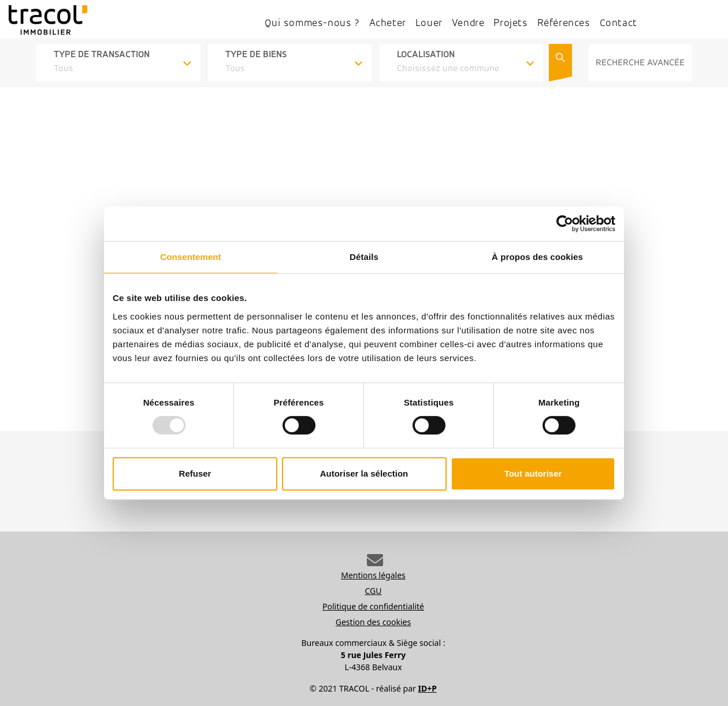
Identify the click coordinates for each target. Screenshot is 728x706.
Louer (429, 23)
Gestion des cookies (373, 622)
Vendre (468, 23)
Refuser (195, 473)
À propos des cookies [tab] (537, 257)
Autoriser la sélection (364, 473)
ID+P (427, 688)
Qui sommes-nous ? (312, 23)
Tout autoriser (533, 473)
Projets (510, 23)
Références (564, 23)
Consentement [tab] (190, 257)
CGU (374, 591)
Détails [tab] (364, 257)
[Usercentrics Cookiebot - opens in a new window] (565, 224)
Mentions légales (373, 575)
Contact (619, 23)
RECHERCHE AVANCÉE (640, 63)
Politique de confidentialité (373, 606)
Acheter (388, 23)
